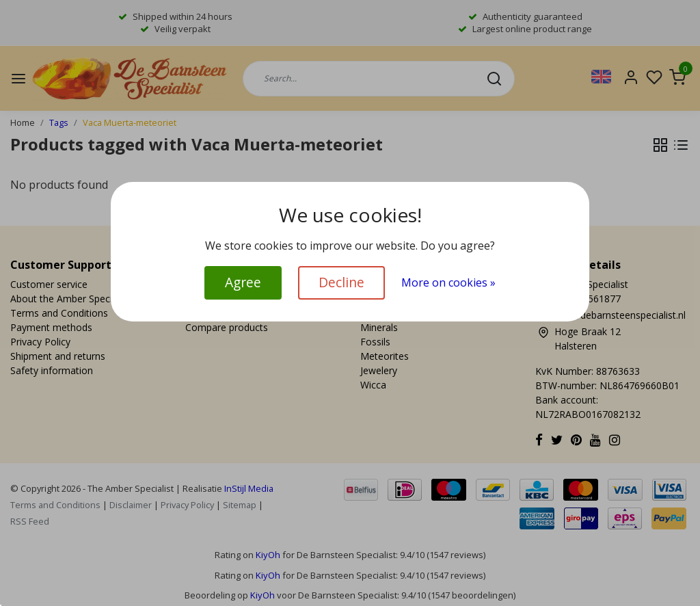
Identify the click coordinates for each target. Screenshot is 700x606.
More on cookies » (448, 282)
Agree (243, 282)
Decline (341, 282)
